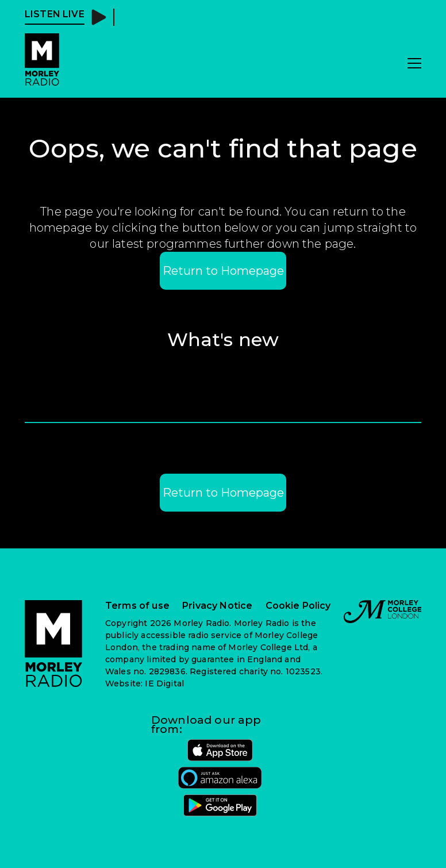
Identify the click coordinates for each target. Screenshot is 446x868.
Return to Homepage (223, 271)
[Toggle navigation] (414, 64)
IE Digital (164, 683)
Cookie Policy (298, 606)
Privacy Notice (217, 606)
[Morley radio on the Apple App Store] (220, 750)
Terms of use (137, 606)
